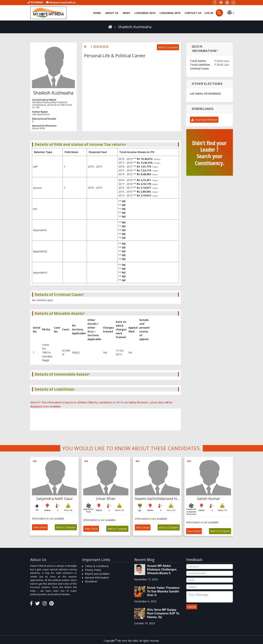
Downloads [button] (203, 109)
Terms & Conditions (97, 566)
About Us (112, 13)
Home (97, 13)
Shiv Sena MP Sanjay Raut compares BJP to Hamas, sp (163, 613)
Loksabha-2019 (170, 13)
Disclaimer (91, 581)
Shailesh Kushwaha (135, 27)
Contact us (193, 13)
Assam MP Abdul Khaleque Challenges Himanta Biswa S (162, 569)
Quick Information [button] (205, 49)
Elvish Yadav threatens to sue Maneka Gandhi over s (163, 591)
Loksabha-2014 (145, 13)
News (126, 13)
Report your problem (97, 574)
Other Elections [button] (207, 84)
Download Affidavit (204, 120)
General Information (97, 578)
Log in (208, 13)
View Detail (40, 527)
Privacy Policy (93, 570)
